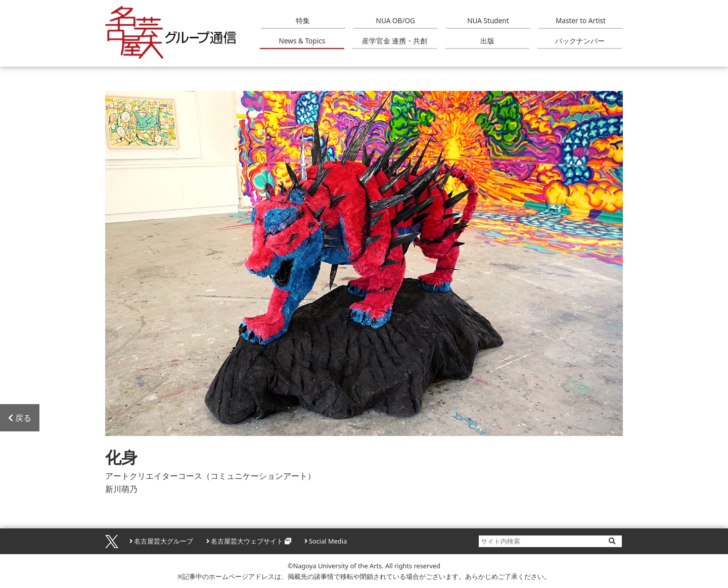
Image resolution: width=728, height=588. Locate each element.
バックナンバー (580, 41)
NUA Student (488, 20)
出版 (487, 41)
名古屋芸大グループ (164, 541)
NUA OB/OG (396, 20)
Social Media (328, 541)
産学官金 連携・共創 (395, 41)
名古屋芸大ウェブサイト (247, 541)
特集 (303, 20)
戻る (20, 418)
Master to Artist (581, 20)
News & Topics (302, 41)
